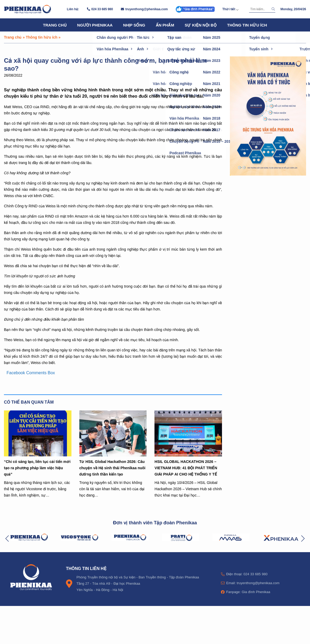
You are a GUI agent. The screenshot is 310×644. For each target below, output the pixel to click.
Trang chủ (55, 25)
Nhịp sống (134, 25)
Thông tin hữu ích (247, 25)
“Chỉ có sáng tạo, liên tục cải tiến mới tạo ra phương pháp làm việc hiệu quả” (37, 468)
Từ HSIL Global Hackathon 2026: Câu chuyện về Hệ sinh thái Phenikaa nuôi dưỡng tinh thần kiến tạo (112, 468)
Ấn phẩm (165, 25)
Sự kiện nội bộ (201, 25)
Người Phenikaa (95, 25)
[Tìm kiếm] (260, 9)
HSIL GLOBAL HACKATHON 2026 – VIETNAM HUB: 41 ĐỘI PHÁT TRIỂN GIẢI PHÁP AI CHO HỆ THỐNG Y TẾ (186, 468)
